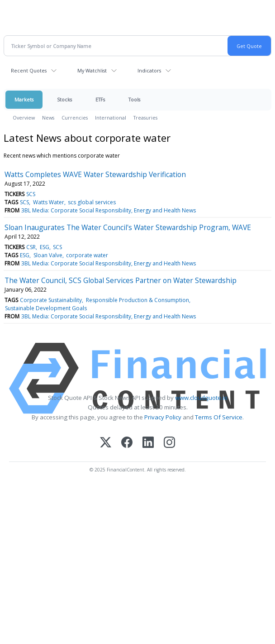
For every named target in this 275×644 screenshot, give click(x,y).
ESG (45, 247)
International (111, 118)
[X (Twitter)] (106, 443)
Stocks (64, 99)
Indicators (149, 70)
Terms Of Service (219, 417)
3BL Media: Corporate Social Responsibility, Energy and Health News (109, 210)
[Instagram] (169, 443)
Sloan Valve (48, 255)
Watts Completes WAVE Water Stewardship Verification (95, 174)
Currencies (75, 118)
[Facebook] (127, 443)
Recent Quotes (29, 70)
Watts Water (49, 202)
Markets (24, 99)
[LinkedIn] (148, 443)
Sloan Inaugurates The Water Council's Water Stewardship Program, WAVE (128, 227)
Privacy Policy (163, 417)
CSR (31, 247)
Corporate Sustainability (51, 300)
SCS (31, 194)
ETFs (100, 99)
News (48, 118)
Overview (24, 118)
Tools (134, 99)
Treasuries (145, 118)
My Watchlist (92, 70)
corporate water (87, 255)
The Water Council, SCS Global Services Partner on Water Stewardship (121, 280)
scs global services (92, 202)
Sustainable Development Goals (46, 308)
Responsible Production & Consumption (137, 300)
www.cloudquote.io (201, 398)
